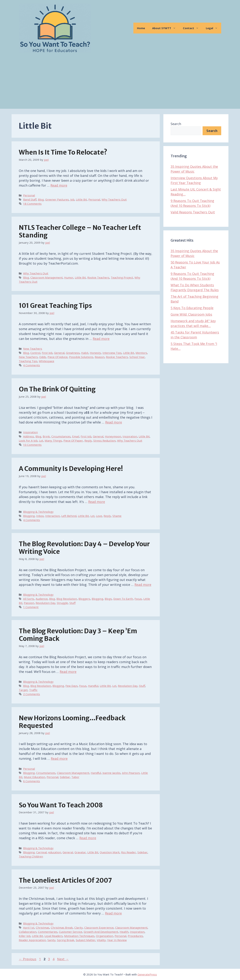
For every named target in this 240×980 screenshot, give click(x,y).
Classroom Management (47, 277)
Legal (214, 28)
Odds (43, 357)
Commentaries (48, 932)
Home (141, 28)
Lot (41, 441)
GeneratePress (147, 974)
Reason (100, 357)
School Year (137, 357)
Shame (117, 516)
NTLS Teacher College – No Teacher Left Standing (80, 231)
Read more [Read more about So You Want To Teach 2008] (88, 838)
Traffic (33, 690)
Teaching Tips (28, 361)
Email (76, 436)
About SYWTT (166, 28)
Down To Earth (123, 599)
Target (23, 690)
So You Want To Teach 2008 (61, 805)
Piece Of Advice (58, 357)
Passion (29, 603)
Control (35, 353)
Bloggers (84, 599)
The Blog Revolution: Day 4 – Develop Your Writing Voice (84, 548)
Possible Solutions (81, 357)
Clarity (79, 928)
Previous (28, 959)
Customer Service (71, 932)
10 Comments (32, 445)
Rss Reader (128, 852)
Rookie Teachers (98, 277)
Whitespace (47, 361)
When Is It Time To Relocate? (63, 152)
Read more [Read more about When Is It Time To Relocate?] (59, 185)
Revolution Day (45, 603)
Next (63, 959)
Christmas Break (62, 928)
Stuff (72, 603)
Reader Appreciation (32, 940)
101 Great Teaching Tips (55, 306)
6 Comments (32, 781)
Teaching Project (122, 277)
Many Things (53, 441)
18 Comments (32, 204)
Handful (93, 686)
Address (29, 436)
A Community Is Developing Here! (71, 469)
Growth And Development (101, 932)
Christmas (43, 928)
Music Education (35, 777)
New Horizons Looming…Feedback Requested (72, 722)
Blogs (108, 599)
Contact (193, 28)
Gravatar (80, 852)
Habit (85, 353)
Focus (138, 599)
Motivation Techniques (79, 936)
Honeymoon (113, 436)
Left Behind (69, 516)
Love (99, 516)
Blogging (29, 516)
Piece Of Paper (73, 441)
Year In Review (117, 940)
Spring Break (66, 940)
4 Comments (32, 365)
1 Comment (31, 607)
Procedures (135, 936)
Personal (29, 195)
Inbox (40, 516)
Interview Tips (112, 353)
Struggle (62, 603)
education (55, 852)
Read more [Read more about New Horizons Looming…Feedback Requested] (59, 758)
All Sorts (29, 599)
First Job (47, 353)
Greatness (73, 353)
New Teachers (33, 349)
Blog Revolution (67, 599)
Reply (88, 441)
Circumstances (61, 436)
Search (176, 124)
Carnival (41, 852)
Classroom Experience (99, 928)
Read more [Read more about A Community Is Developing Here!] (97, 502)
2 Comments (32, 694)
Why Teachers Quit (114, 199)
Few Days (72, 686)
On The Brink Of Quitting (57, 389)
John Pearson (131, 773)
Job (72, 199)
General (59, 353)
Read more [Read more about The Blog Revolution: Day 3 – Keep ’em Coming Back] (68, 672)
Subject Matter (86, 940)
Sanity (51, 940)
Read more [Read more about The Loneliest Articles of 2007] (113, 913)
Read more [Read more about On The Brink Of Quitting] (114, 422)
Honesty (95, 353)
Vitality (101, 940)
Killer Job (25, 936)
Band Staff (30, 199)
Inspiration (30, 432)
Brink (46, 436)
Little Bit (81, 199)
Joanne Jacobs (112, 773)
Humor (69, 277)
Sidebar (65, 777)
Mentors (141, 353)
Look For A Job (28, 441)
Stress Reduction (104, 441)
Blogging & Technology (38, 512)
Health (124, 932)
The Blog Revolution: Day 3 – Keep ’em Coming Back (78, 635)
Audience (42, 599)
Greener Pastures (57, 199)
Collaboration (28, 932)
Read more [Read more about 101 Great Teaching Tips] (101, 339)
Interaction (52, 516)
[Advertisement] (120, 83)
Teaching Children (31, 856)
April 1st (29, 928)
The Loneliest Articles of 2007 (65, 880)
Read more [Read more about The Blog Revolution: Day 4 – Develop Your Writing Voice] (143, 585)
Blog (41, 199)
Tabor (75, 777)
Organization (105, 936)
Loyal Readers (54, 936)
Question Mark (110, 852)
